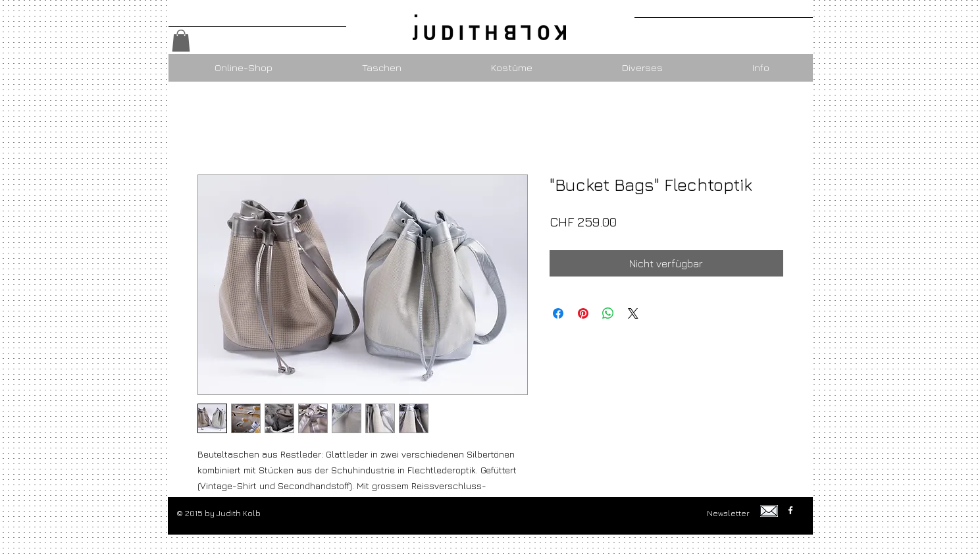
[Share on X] (633, 313)
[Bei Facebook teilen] (558, 313)
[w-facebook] (790, 510)
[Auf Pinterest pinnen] (583, 313)
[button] (181, 40)
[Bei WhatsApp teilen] (608, 313)
